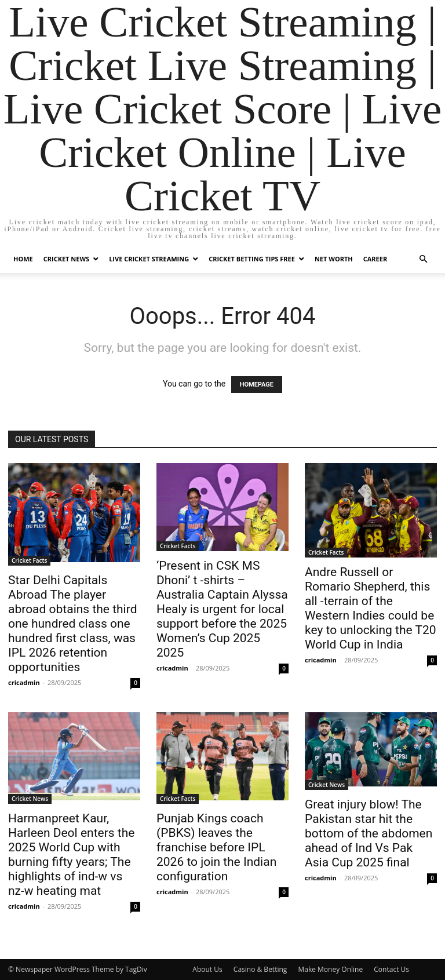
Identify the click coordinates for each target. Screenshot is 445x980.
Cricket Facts (29, 560)
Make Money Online (330, 969)
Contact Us (391, 969)
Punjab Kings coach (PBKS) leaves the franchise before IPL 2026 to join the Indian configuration (216, 847)
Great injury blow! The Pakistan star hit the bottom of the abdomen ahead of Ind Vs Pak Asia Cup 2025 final (369, 833)
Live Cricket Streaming (149, 259)
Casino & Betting (260, 969)
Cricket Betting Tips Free (252, 259)
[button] (423, 259)
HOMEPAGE (257, 385)
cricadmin (24, 682)
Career (375, 259)
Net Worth (334, 259)
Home (23, 259)
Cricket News (66, 259)
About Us (207, 969)
